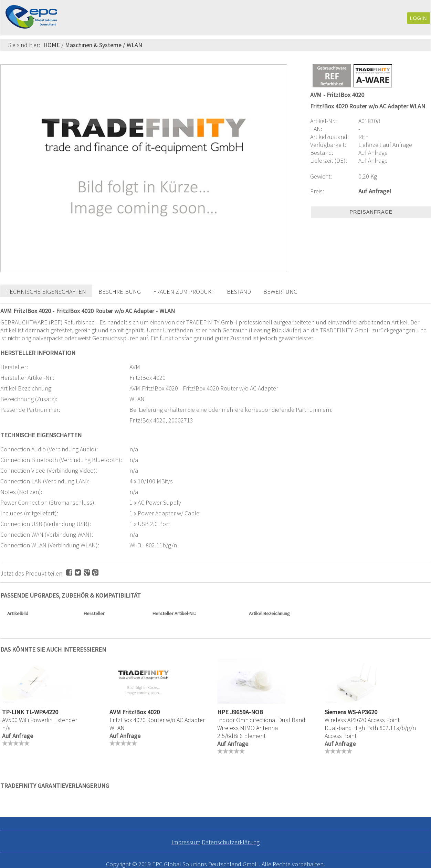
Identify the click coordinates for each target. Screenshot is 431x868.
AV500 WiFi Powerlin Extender (40, 720)
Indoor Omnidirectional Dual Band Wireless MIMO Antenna (261, 724)
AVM (115, 712)
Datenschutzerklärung (231, 842)
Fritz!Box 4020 (141, 712)
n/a (6, 728)
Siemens (335, 712)
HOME (52, 45)
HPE (223, 712)
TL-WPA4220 (42, 712)
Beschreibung (120, 292)
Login (419, 18)
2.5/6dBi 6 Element (241, 736)
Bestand (239, 292)
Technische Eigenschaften (46, 292)
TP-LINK (13, 712)
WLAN (134, 45)
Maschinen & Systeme (93, 45)
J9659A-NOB (246, 712)
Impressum (186, 842)
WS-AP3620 (362, 712)
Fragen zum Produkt (184, 292)
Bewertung (280, 292)
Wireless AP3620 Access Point (362, 720)
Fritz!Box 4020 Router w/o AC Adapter (157, 720)
